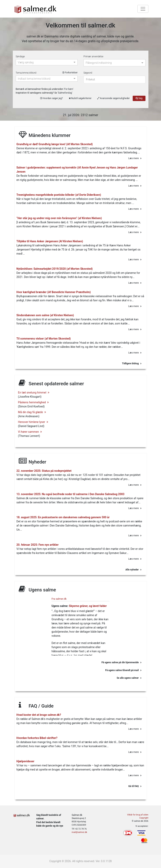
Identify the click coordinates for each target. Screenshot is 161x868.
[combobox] (45, 63)
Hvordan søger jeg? (52, 98)
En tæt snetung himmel (34, 392)
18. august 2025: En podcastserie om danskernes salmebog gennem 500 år (63, 517)
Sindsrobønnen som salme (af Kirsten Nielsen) (45, 315)
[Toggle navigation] (143, 9)
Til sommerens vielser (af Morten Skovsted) (44, 338)
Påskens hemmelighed (34, 402)
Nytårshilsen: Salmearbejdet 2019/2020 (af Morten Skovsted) (55, 269)
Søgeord (88, 73)
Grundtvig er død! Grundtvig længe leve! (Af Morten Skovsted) (55, 144)
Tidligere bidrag (132, 363)
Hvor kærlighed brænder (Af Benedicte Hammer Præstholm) (54, 292)
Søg (139, 98)
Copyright (144, 818)
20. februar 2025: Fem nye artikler (38, 545)
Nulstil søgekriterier (80, 98)
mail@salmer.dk (80, 832)
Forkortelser (70, 73)
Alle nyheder (133, 570)
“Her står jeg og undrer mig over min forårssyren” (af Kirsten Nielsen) (59, 218)
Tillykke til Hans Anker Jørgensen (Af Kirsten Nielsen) (50, 241)
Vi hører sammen (30, 432)
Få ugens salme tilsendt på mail (123, 670)
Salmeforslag (65, 93)
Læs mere (135, 158)
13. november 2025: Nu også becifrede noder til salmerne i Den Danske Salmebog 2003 (70, 494)
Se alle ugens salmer (129, 678)
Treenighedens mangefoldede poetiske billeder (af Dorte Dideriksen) (59, 195)
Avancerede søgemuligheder (113, 98)
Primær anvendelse (93, 56)
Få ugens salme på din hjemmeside (121, 662)
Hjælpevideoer (25, 761)
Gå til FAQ (135, 786)
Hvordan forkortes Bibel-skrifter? (37, 738)
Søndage (20, 56)
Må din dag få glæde (32, 412)
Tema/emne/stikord (47, 73)
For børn (69, 89)
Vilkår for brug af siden (138, 815)
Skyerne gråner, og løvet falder (88, 606)
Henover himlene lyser (33, 422)
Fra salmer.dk (59, 599)
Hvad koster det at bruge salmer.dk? (39, 715)
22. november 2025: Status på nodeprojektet (44, 471)
